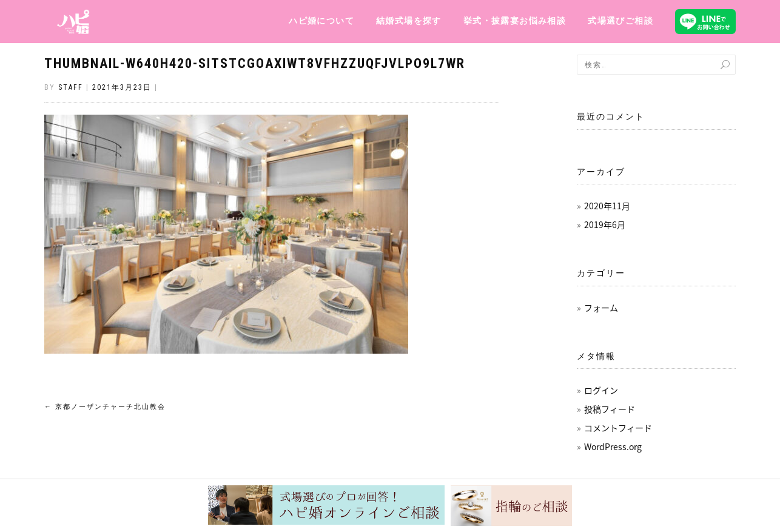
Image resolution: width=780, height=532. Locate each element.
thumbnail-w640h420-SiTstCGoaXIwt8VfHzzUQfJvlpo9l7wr (255, 63)
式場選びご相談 (620, 21)
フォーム (601, 308)
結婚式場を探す (409, 21)
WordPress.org (613, 446)
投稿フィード (610, 409)
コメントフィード (618, 428)
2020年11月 (607, 206)
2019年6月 (605, 224)
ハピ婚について (321, 21)
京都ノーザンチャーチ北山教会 (105, 407)
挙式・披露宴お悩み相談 (515, 21)
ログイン (601, 390)
